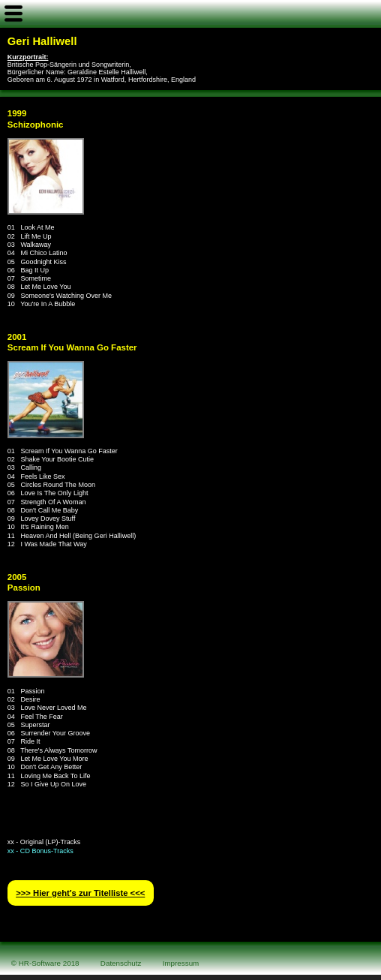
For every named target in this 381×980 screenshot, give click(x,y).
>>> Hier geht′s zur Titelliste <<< (80, 893)
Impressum (181, 963)
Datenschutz (121, 963)
